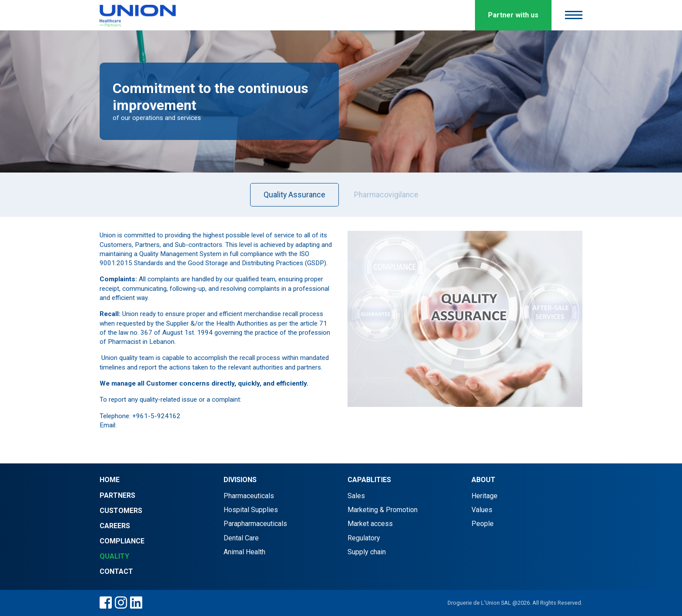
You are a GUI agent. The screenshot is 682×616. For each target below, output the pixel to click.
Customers (121, 511)
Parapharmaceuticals (255, 524)
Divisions (240, 480)
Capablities (369, 480)
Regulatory (364, 538)
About (483, 480)
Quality (114, 556)
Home (110, 480)
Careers (115, 526)
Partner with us (513, 15)
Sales (356, 496)
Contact (116, 571)
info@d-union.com (145, 425)
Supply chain (367, 552)
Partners (117, 495)
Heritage (485, 496)
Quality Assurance (294, 195)
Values (482, 510)
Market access (370, 524)
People (483, 524)
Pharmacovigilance (386, 195)
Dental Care (241, 538)
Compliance (122, 541)
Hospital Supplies (251, 510)
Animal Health (244, 552)
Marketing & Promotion (383, 510)
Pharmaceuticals (249, 496)
